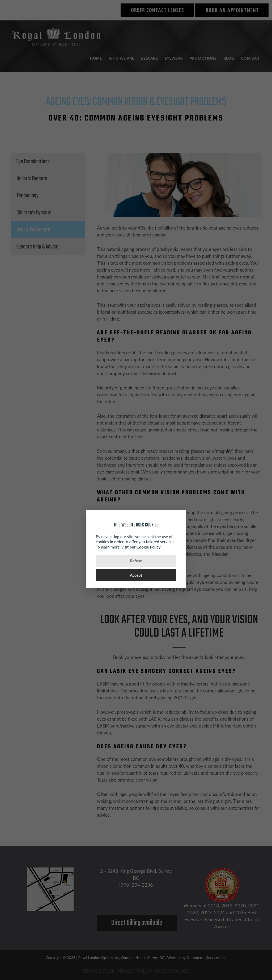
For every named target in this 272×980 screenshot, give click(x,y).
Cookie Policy (149, 547)
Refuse (136, 561)
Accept (136, 575)
